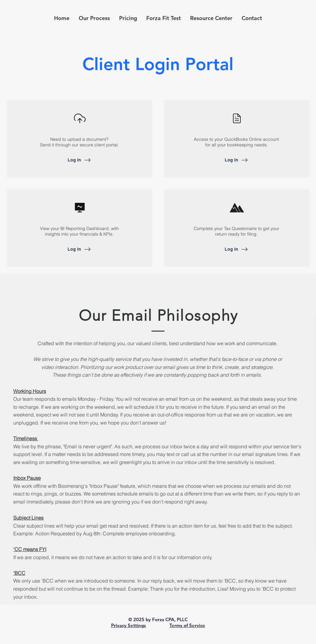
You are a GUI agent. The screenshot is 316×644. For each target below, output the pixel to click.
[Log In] (80, 160)
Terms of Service (187, 625)
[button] (211, 18)
